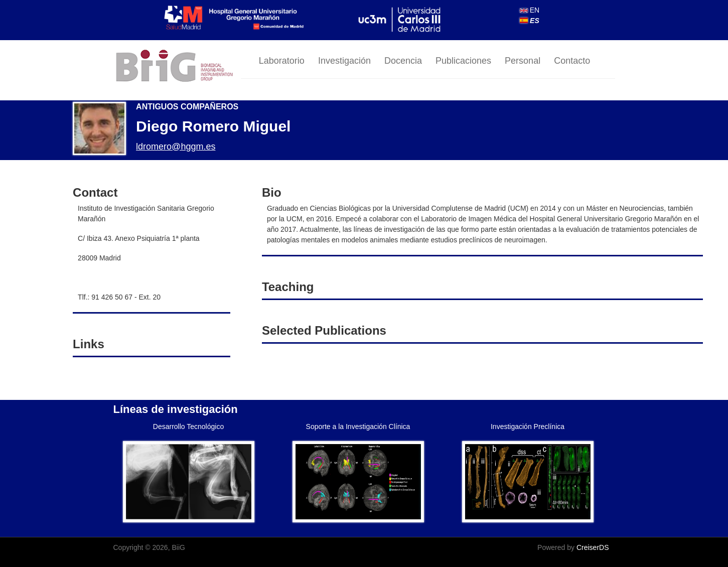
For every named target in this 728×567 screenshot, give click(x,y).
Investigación (344, 61)
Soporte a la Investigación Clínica (358, 427)
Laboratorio (282, 61)
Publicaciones (463, 61)
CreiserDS (593, 547)
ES (530, 21)
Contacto (572, 61)
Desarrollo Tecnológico (188, 427)
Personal (523, 61)
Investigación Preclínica (528, 427)
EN (530, 10)
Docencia (403, 61)
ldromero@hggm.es (176, 147)
